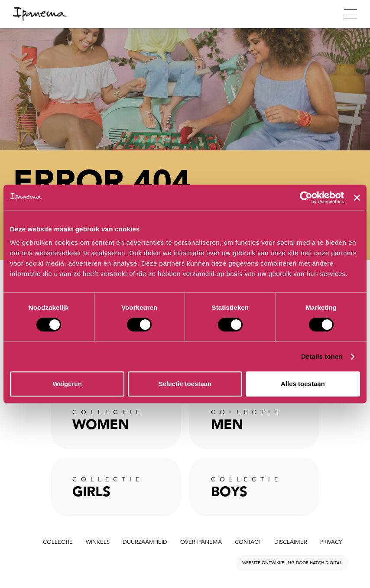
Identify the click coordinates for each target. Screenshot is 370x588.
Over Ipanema (201, 542)
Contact (248, 542)
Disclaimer (291, 542)
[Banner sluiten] (357, 198)
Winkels (98, 542)
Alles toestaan (303, 384)
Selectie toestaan (185, 384)
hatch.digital (326, 563)
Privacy (331, 542)
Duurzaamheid (145, 542)
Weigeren (67, 384)
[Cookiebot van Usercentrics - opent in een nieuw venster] (306, 198)
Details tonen (322, 356)
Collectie (58, 542)
